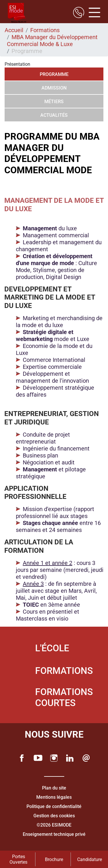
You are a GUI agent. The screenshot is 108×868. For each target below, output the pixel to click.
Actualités (54, 115)
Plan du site (54, 788)
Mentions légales (54, 797)
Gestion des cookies (54, 816)
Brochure (54, 859)
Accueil (14, 30)
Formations (45, 30)
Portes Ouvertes (18, 859)
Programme (54, 74)
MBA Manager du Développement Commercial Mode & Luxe (52, 41)
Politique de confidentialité (54, 806)
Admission (54, 88)
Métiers (54, 102)
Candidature (90, 859)
